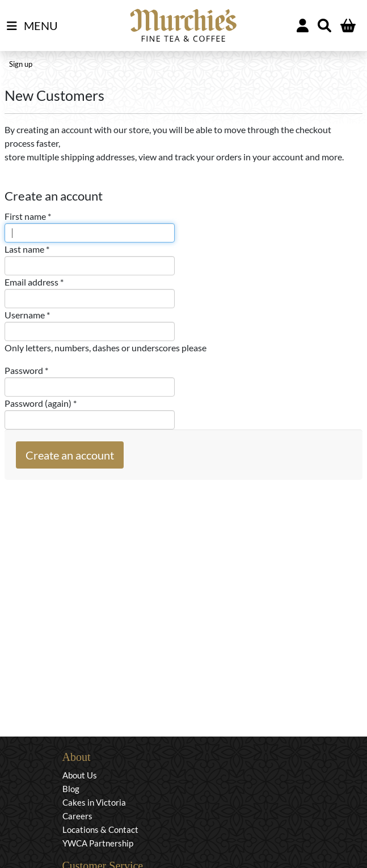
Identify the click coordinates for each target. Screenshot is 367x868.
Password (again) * (41, 403)
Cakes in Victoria (94, 802)
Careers (77, 816)
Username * (27, 315)
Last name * (27, 249)
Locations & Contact (100, 829)
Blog (71, 789)
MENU (32, 26)
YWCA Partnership (98, 843)
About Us (80, 775)
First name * (28, 216)
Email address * (34, 282)
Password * (26, 370)
